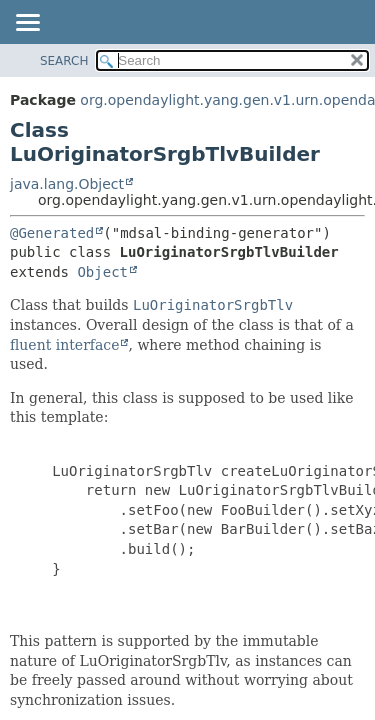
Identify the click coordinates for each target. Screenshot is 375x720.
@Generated (52, 233)
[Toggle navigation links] (27, 24)
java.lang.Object (67, 184)
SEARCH (64, 61)
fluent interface (64, 345)
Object (102, 272)
